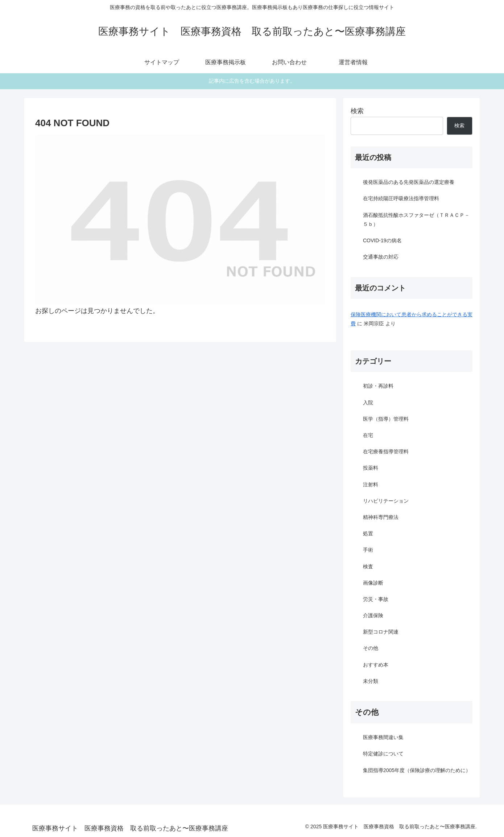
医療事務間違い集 (383, 737)
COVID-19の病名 (382, 240)
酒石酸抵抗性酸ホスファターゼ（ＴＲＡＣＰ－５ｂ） (416, 220)
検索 (357, 111)
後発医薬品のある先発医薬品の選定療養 (409, 182)
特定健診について (383, 754)
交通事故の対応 (381, 257)
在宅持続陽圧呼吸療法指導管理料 (401, 198)
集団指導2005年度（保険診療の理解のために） (417, 770)
